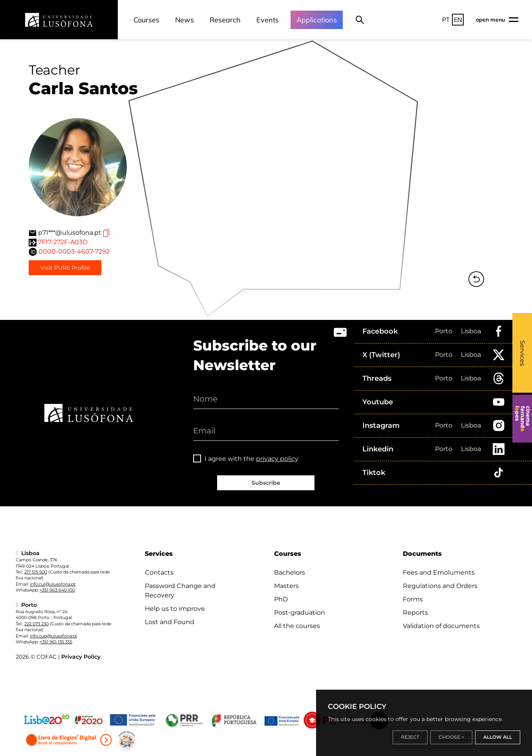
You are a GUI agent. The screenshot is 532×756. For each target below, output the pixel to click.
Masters (286, 586)
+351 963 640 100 (57, 590)
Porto (444, 331)
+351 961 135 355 (56, 642)
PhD (281, 599)
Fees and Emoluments (439, 572)
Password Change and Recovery (180, 591)
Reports (415, 613)
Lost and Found (170, 622)
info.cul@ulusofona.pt (53, 584)
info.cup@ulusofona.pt (53, 636)
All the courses (297, 626)
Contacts (159, 572)
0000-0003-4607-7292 (74, 251)
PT (446, 20)
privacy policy (277, 459)
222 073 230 (37, 624)
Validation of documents (441, 626)
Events (268, 20)
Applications (317, 20)
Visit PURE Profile (65, 268)
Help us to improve (175, 609)
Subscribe (266, 483)
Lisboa (471, 331)
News (185, 20)
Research (225, 20)
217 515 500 (36, 572)
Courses (146, 20)
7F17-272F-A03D (63, 242)
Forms (413, 599)
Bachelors (290, 572)
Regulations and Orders (440, 586)
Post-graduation (300, 613)
